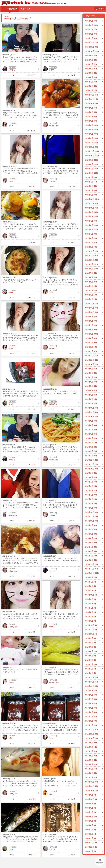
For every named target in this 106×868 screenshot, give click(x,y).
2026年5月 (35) (91, 21)
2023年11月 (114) (92, 151)
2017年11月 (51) (91, 464)
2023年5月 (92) (91, 177)
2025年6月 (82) (91, 69)
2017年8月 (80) (91, 477)
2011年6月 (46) (91, 756)
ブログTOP (12, 9)
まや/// (21, 125)
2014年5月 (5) (90, 603)
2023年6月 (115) (91, 173)
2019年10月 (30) (91, 364)
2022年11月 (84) (91, 203)
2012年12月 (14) (91, 677)
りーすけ (61, 570)
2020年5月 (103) (91, 334)
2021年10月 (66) (91, 260)
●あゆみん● (21, 514)
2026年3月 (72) (91, 29)
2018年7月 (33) (91, 429)
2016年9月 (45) (91, 525)
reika (21, 737)
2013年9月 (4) (90, 638)
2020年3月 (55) (91, 343)
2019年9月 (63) (91, 369)
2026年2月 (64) (91, 34)
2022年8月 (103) (91, 216)
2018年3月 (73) (91, 447)
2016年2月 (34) (91, 556)
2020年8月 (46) (91, 321)
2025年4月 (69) (91, 77)
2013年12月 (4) (91, 625)
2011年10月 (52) (91, 738)
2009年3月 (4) (90, 830)
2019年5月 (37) (91, 386)
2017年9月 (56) (91, 473)
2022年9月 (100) (91, 212)
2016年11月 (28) (91, 516)
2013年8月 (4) (90, 643)
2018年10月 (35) (91, 416)
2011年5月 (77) (91, 760)
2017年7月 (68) (91, 482)
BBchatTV (34, 3)
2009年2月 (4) (90, 834)
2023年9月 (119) (91, 160)
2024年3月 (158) (91, 134)
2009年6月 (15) (91, 816)
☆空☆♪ (21, 681)
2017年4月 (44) (91, 495)
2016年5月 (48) (91, 543)
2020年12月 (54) (91, 303)
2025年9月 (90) (91, 56)
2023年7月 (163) (91, 169)
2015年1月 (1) (90, 590)
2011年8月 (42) (91, 747)
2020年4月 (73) (91, 338)
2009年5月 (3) (90, 821)
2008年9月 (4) (90, 851)
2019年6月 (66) (91, 382)
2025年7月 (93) (91, 64)
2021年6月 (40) (91, 277)
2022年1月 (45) (91, 247)
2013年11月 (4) (91, 629)
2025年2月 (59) (91, 86)
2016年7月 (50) (91, 534)
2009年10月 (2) (91, 799)
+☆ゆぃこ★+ (61, 125)
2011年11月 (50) (91, 734)
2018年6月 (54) (91, 434)
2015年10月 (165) (92, 573)
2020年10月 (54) (91, 312)
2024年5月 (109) (91, 125)
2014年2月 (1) (90, 616)
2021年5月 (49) (91, 282)
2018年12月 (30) (91, 408)
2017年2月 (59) (91, 503)
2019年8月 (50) (91, 373)
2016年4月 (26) (91, 547)
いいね (31, 75)
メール (12, 75)
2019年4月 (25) (91, 390)
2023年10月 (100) (92, 156)
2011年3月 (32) (91, 769)
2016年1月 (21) (91, 560)
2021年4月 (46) (91, 286)
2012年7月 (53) (91, 699)
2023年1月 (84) (91, 195)
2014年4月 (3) (90, 608)
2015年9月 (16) (91, 577)
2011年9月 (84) (91, 743)
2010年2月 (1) (90, 795)
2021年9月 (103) (91, 264)
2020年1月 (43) (91, 351)
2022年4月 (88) (91, 234)
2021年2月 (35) (91, 295)
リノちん (61, 848)
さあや (61, 69)
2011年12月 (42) (91, 730)
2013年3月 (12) (91, 664)
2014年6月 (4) (90, 599)
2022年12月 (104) (92, 199)
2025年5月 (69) (91, 73)
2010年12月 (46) (91, 782)
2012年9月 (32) (91, 690)
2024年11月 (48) (91, 99)
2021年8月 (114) (91, 269)
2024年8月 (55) (91, 112)
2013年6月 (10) (91, 651)
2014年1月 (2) (90, 621)
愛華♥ (21, 292)
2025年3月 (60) (91, 82)
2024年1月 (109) (91, 142)
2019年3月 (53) (91, 395)
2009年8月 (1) (90, 808)
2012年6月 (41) (91, 703)
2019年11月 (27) (91, 360)
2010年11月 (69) (91, 786)
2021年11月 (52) (91, 256)
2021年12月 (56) (91, 251)
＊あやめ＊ (61, 180)
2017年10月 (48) (91, 469)
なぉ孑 (21, 403)
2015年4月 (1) (90, 582)
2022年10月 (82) (91, 208)
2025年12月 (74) (91, 42)
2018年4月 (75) (91, 443)
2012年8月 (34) (91, 695)
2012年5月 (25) (91, 708)
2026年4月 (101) (91, 25)
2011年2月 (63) (91, 773)
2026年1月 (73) (91, 38)
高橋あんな (61, 403)
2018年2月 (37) (91, 451)
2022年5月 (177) (91, 229)
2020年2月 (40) (91, 347)
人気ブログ (25, 9)
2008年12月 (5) (91, 843)
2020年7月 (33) (91, 325)
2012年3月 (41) (91, 716)
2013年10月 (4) (91, 634)
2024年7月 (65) (91, 116)
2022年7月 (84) (91, 221)
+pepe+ (21, 180)
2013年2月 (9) (90, 669)
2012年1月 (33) (91, 725)
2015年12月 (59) (91, 564)
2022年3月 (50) (91, 238)
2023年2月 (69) (91, 190)
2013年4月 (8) (90, 660)
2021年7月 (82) (91, 273)
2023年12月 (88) (91, 147)
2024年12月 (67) (91, 95)
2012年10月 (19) (91, 686)
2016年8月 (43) (91, 529)
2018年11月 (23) (91, 412)
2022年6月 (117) (91, 225)
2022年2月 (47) (91, 243)
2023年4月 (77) (91, 182)
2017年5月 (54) (91, 490)
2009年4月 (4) (90, 825)
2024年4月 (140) (91, 129)
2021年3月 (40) (91, 290)
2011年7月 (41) (91, 751)
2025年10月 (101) (92, 51)
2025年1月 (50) (91, 90)
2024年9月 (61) (91, 108)
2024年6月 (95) (91, 121)
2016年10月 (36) (91, 521)
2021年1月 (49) (91, 299)
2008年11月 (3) (91, 847)
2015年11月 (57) (91, 569)
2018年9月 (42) (91, 421)
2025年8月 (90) (91, 60)
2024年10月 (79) (91, 103)
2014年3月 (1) (90, 612)
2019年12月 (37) (91, 356)
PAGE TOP (100, 862)
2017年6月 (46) (91, 486)
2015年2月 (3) (90, 586)
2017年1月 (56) (91, 508)
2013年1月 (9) (90, 673)
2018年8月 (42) (91, 425)
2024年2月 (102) (91, 138)
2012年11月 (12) (91, 682)
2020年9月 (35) (91, 316)
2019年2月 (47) (91, 399)
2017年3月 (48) (91, 499)
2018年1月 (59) (91, 456)
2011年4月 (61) (91, 764)
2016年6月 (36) (91, 538)
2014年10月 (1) (91, 595)
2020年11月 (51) (91, 308)
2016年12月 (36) (91, 512)
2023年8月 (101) (91, 164)
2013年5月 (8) (90, 656)
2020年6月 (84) (91, 329)
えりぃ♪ (61, 793)
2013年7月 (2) (90, 647)
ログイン (101, 9)
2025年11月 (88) (91, 47)
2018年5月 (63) (91, 438)
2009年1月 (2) (90, 838)
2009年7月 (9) (90, 812)
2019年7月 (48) (91, 377)
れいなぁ (21, 69)
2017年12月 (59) (91, 460)
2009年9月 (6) (90, 803)
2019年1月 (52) (91, 403)
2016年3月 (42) (91, 551)
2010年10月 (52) (91, 790)
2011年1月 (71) (91, 777)
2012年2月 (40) (91, 721)
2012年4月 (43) (91, 712)
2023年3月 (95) (91, 186)
